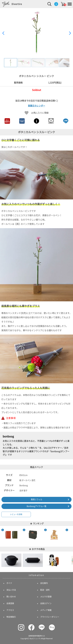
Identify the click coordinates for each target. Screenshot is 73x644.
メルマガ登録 (46, 597)
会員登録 (10, 603)
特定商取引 (11, 617)
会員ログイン (46, 603)
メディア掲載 (46, 610)
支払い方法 (11, 590)
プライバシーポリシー (50, 617)
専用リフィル (36, 499)
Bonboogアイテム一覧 (36, 506)
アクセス (10, 610)
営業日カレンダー (36, 106)
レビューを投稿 (16, 514)
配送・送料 (45, 590)
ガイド (9, 583)
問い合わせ (11, 597)
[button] (70, 33)
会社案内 (44, 583)
